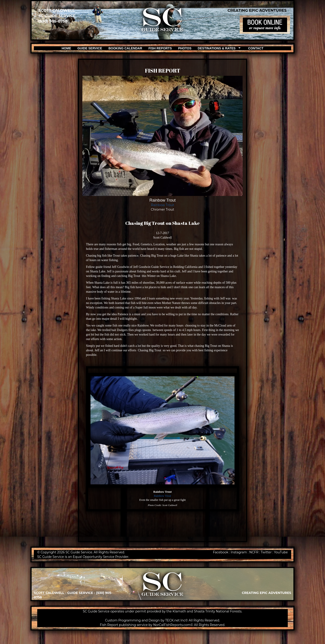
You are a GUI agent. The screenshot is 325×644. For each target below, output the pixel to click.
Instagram (239, 552)
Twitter (266, 552)
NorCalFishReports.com (172, 625)
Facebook (221, 552)
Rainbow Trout (163, 205)
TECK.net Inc (175, 620)
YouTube (281, 552)
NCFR (254, 552)
